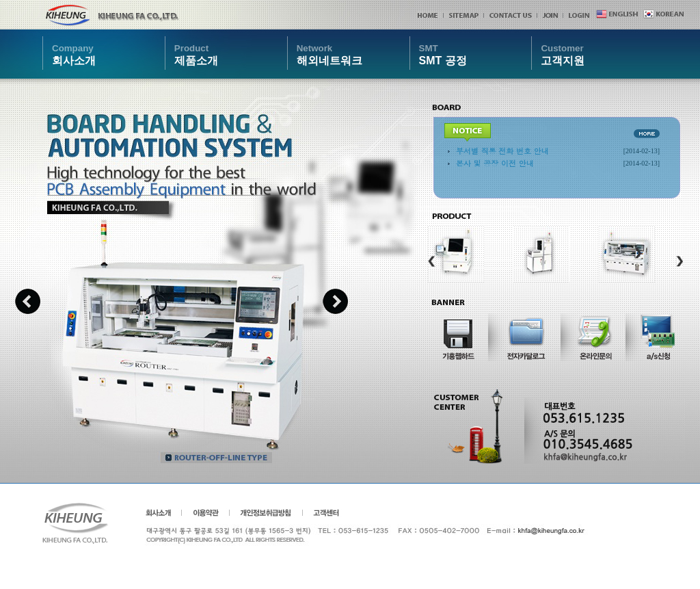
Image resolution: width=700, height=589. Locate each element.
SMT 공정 (443, 54)
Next (335, 301)
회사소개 (74, 54)
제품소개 (196, 54)
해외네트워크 (329, 54)
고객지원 (563, 54)
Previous (28, 301)
